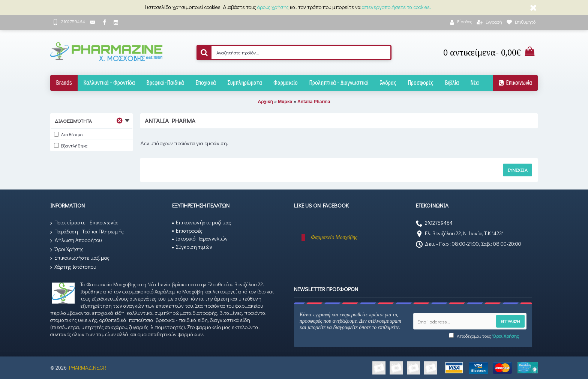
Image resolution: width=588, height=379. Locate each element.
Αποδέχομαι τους (484, 336)
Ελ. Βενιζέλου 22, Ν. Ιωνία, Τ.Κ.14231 (460, 234)
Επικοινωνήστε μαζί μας (80, 258)
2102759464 (434, 224)
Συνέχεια (517, 170)
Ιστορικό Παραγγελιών (200, 238)
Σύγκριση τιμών (192, 247)
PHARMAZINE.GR (88, 368)
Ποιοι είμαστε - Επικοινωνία (84, 223)
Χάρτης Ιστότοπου (73, 267)
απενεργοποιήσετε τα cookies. (396, 7)
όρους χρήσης (273, 7)
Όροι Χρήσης (67, 249)
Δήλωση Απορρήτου (76, 240)
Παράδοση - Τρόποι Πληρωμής (87, 232)
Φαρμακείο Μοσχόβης (334, 237)
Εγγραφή (510, 321)
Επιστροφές (187, 231)
